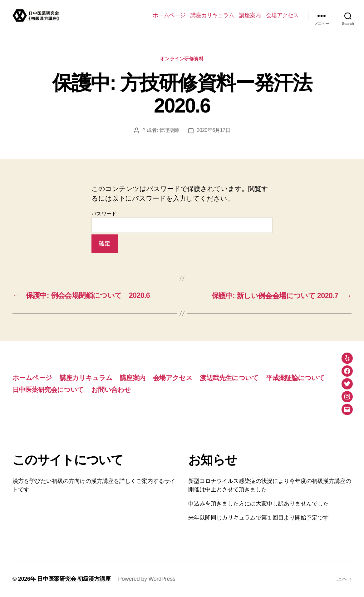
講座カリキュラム (212, 15)
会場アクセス (282, 15)
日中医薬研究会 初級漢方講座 (74, 579)
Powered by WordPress (147, 579)
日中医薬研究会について (48, 390)
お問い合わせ (111, 390)
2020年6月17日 (214, 130)
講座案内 (250, 15)
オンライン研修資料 (182, 59)
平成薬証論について (295, 378)
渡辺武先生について (229, 378)
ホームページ (169, 15)
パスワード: (182, 222)
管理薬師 (169, 130)
